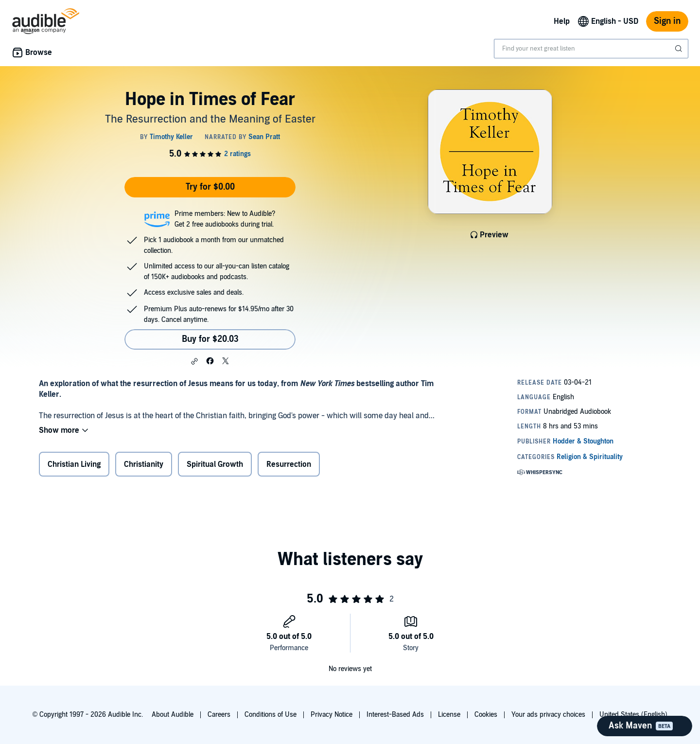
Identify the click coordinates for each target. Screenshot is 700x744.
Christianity (144, 464)
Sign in (667, 21)
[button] (194, 361)
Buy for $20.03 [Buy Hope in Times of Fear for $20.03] (210, 339)
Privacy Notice (332, 715)
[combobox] (591, 49)
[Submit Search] (680, 49)
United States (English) (633, 715)
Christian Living (74, 464)
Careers (219, 715)
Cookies (486, 715)
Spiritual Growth (215, 464)
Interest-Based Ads (395, 715)
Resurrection (289, 464)
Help (562, 21)
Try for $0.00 (210, 187)
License (449, 715)
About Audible (173, 715)
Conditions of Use (271, 715)
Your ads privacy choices (548, 715)
